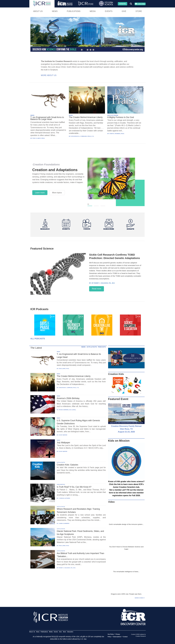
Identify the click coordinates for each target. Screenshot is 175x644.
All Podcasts (38, 339)
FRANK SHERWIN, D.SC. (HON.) (67, 410)
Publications (74, 11)
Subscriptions (117, 637)
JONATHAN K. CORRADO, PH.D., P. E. (69, 388)
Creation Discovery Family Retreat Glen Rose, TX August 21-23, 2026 (126, 429)
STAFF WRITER (63, 435)
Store (139, 11)
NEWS (32, 115)
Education (70, 632)
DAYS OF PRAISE (113, 115)
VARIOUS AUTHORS (64, 498)
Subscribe (140, 4)
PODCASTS (102, 347)
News (55, 11)
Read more (97, 289)
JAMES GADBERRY (64, 523)
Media (93, 11)
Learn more (40, 193)
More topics (57, 193)
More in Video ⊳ (140, 598)
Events (109, 11)
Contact (125, 637)
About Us (38, 11)
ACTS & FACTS (92, 347)
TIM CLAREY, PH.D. (64, 369)
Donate (123, 4)
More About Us (49, 75)
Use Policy (111, 634)
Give (124, 11)
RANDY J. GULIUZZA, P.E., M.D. (67, 568)
